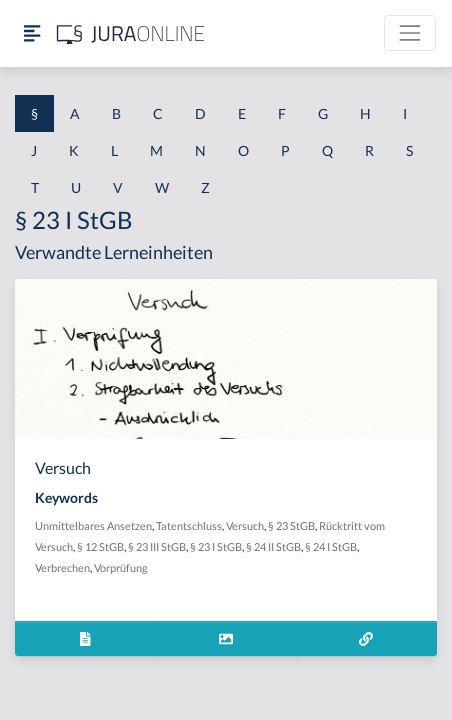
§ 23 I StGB (216, 546)
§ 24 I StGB (331, 546)
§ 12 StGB (100, 546)
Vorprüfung (121, 567)
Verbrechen (62, 567)
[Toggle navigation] (410, 33)
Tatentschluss (189, 525)
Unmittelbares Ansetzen (93, 525)
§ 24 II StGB (273, 546)
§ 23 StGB (291, 525)
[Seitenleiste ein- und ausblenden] (32, 33)
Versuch (245, 525)
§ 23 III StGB (157, 546)
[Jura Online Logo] (131, 33)
